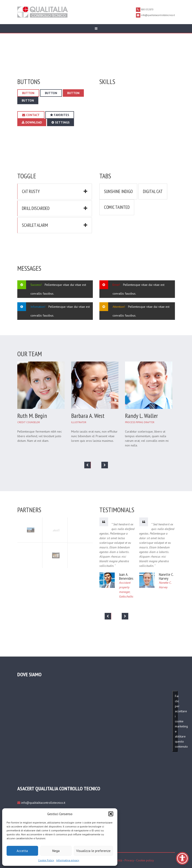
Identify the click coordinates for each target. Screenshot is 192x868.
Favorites (60, 115)
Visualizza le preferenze (93, 851)
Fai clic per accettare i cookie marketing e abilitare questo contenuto (176, 721)
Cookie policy (145, 860)
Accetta (22, 851)
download (32, 122)
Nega (56, 851)
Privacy (129, 860)
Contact (31, 115)
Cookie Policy (46, 860)
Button (28, 93)
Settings (61, 122)
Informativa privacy (68, 860)
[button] (111, 814)
